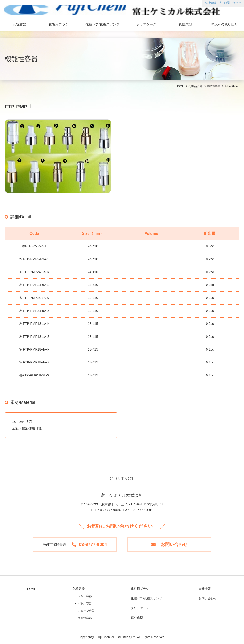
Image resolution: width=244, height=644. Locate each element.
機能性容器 (213, 86)
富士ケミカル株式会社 (45, 11)
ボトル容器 (86, 604)
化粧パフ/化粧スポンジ (102, 26)
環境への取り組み (224, 26)
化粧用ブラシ (59, 26)
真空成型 (185, 26)
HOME (178, 86)
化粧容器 (20, 26)
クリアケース (146, 26)
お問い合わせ (232, 3)
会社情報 (210, 3)
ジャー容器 (86, 597)
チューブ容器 (88, 612)
